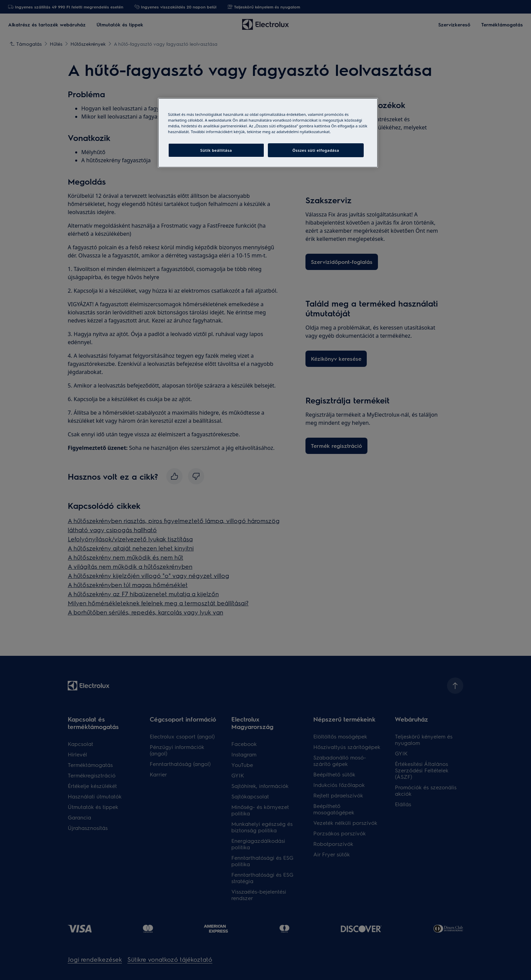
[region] (268, 133)
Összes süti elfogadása (316, 150)
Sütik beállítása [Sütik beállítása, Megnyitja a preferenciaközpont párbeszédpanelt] (216, 150)
